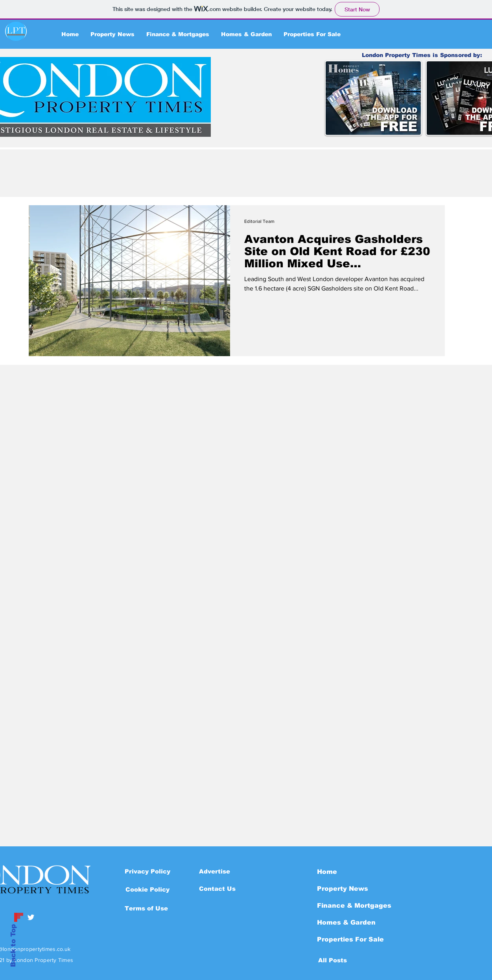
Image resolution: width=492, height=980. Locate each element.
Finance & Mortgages (354, 906)
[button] (147, 889)
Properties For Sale (350, 939)
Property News (343, 889)
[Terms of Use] (146, 908)
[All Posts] (333, 960)
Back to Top (13, 946)
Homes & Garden (346, 922)
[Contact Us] (217, 888)
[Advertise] (215, 871)
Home (327, 872)
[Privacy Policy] (147, 871)
